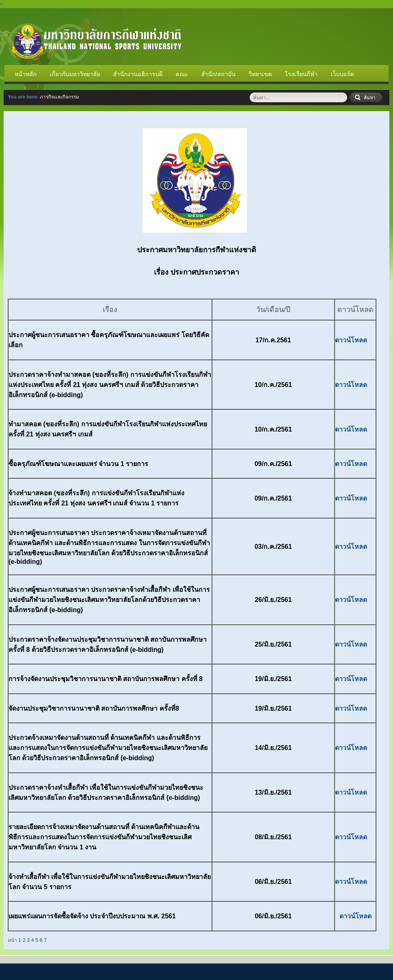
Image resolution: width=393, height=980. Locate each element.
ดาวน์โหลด (351, 340)
